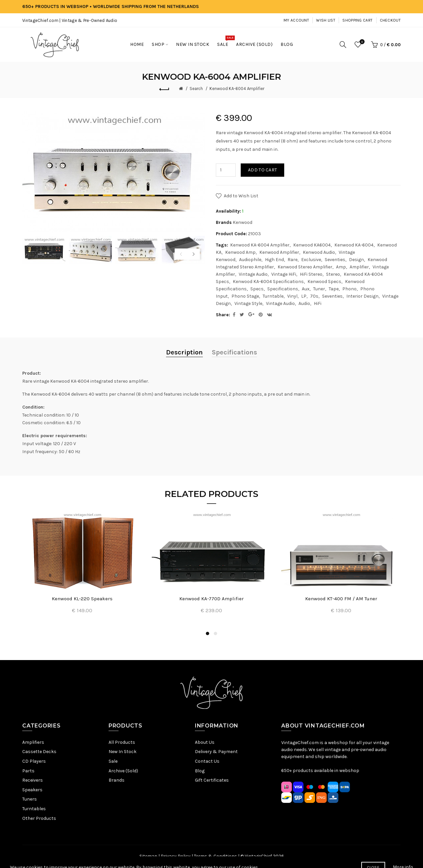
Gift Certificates (212, 780)
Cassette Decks (39, 752)
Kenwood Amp (240, 252)
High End (274, 260)
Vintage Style (248, 303)
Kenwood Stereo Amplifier (305, 267)
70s (314, 296)
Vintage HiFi (284, 274)
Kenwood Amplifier (279, 252)
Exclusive (311, 260)
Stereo (333, 274)
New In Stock (123, 752)
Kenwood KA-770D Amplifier (211, 599)
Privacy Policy (176, 856)
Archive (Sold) (123, 771)
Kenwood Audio (319, 252)
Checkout (390, 20)
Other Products (39, 818)
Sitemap (148, 856)
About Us (205, 742)
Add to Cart (262, 170)
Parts (28, 771)
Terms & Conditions (215, 856)
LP (304, 296)
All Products (122, 742)
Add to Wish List (241, 196)
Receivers (33, 780)
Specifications (283, 289)
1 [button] (208, 633)
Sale (113, 761)
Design (356, 260)
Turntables (34, 809)
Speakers (32, 790)
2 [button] (215, 633)
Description (184, 352)
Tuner (319, 289)
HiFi (318, 303)
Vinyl (292, 296)
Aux (306, 289)
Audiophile (250, 260)
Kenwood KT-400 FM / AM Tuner (341, 599)
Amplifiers (33, 742)
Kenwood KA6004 (312, 245)
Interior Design (362, 296)
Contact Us (207, 761)
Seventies (335, 260)
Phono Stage (245, 296)
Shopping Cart (357, 20)
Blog (200, 771)
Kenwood (243, 222)
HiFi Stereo (311, 274)
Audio (304, 303)
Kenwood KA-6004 (354, 245)
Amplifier (359, 267)
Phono (349, 289)
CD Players (34, 761)
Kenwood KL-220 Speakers (82, 599)
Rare (293, 260)
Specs (257, 289)
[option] (44, 250)
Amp (341, 267)
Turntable (273, 296)
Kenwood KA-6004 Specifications (268, 282)
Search (196, 89)
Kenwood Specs (324, 282)
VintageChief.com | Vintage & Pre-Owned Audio (70, 20)
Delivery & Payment (216, 752)
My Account (296, 20)
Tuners (30, 799)
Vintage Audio (253, 274)
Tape (334, 289)
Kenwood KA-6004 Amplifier (237, 89)
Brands (117, 780)
